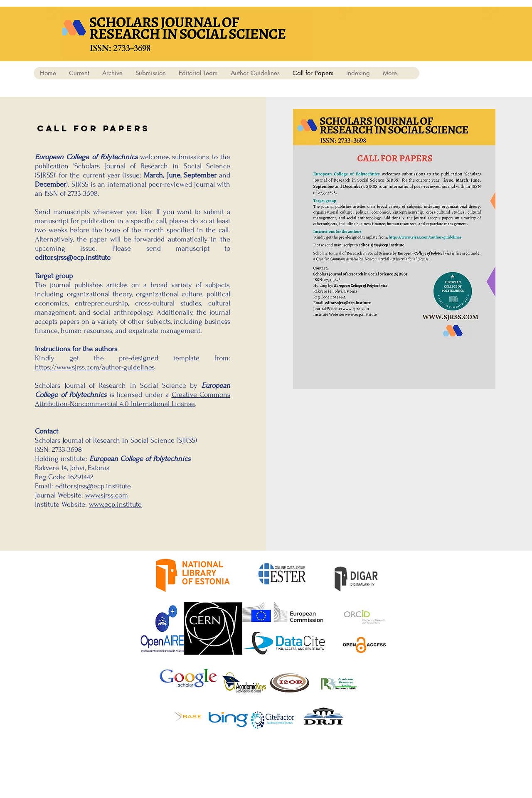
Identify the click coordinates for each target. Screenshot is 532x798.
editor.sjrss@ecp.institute (73, 257)
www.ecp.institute (115, 504)
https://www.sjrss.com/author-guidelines (95, 367)
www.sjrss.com (107, 495)
